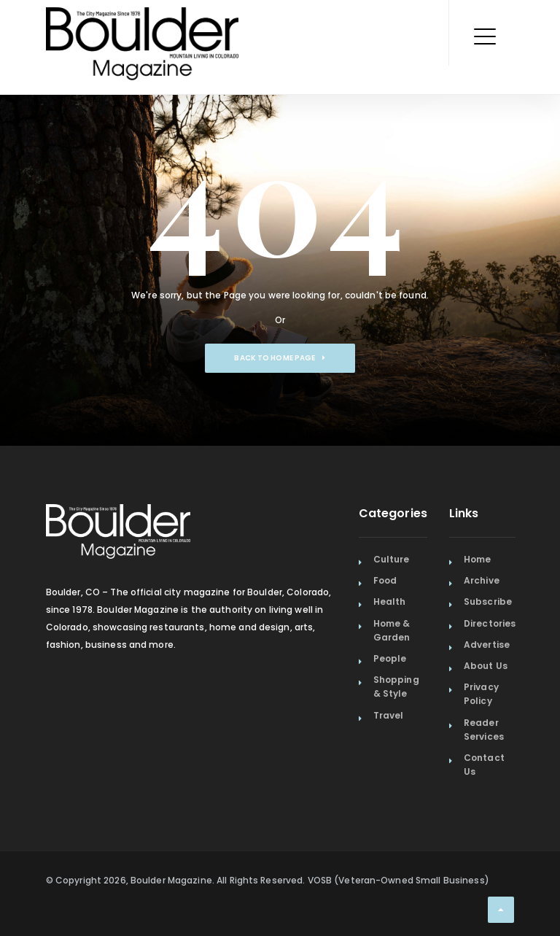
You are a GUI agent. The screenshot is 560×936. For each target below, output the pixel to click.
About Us (486, 666)
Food (385, 580)
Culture (392, 559)
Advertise (487, 645)
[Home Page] (143, 26)
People (390, 658)
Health (390, 602)
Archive (482, 580)
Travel (389, 715)
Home (477, 559)
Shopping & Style (396, 686)
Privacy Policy (481, 694)
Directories (490, 623)
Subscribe (488, 602)
